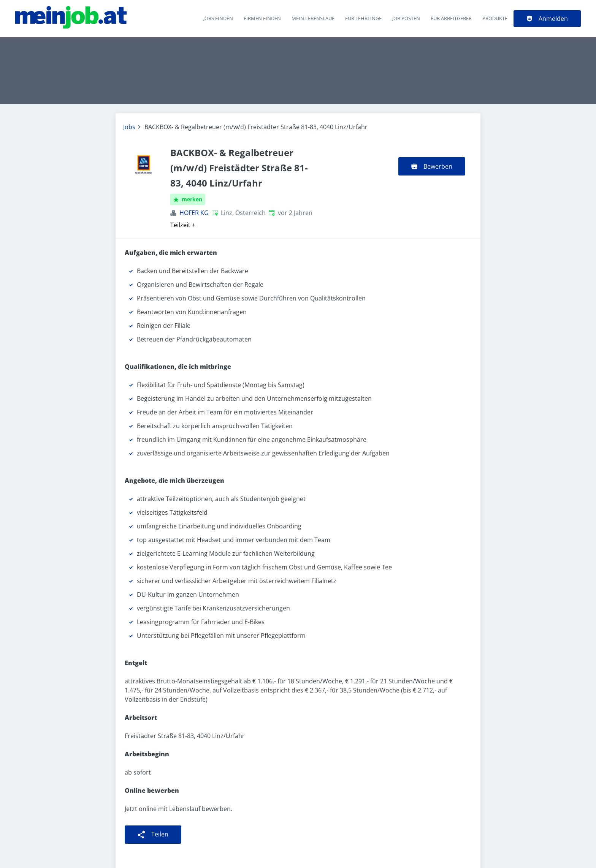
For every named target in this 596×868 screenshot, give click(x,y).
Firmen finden (262, 18)
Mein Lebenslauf (313, 18)
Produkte (495, 18)
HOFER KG (194, 213)
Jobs (129, 127)
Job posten (406, 18)
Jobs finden (218, 18)
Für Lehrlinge (363, 18)
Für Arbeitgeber (451, 18)
